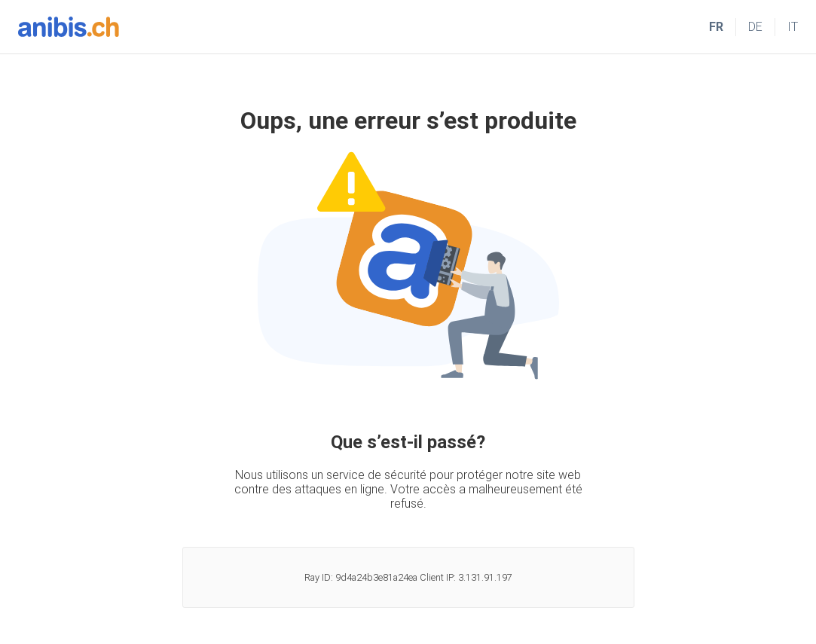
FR (716, 27)
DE (755, 27)
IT (793, 27)
